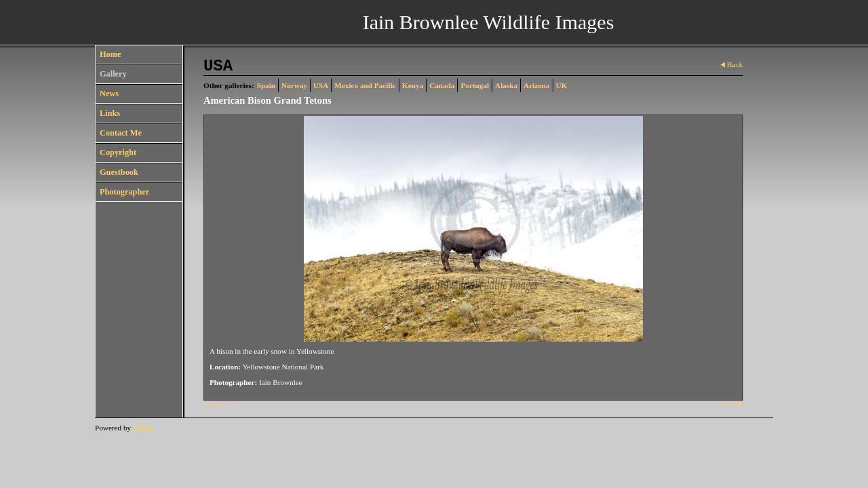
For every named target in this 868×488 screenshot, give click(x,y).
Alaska (506, 85)
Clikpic (144, 428)
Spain (266, 85)
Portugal (475, 85)
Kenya (413, 85)
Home (110, 54)
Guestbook (119, 172)
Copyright (118, 152)
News (109, 94)
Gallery (113, 74)
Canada (442, 85)
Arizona (537, 85)
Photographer (124, 192)
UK (562, 85)
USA (321, 85)
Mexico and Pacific (365, 85)
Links (110, 113)
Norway (294, 85)
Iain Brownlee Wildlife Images (489, 22)
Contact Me (121, 133)
